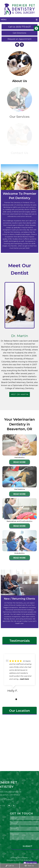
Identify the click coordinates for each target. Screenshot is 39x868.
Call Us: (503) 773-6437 (20, 27)
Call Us (10, 866)
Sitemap (14, 858)
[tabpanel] (19, 674)
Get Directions (19, 33)
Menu (4, 20)
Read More (19, 462)
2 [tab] (19, 699)
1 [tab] (16, 699)
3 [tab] (22, 699)
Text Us (29, 866)
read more (24, 679)
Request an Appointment (19, 39)
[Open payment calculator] (30, 863)
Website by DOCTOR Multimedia (20, 860)
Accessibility (23, 858)
